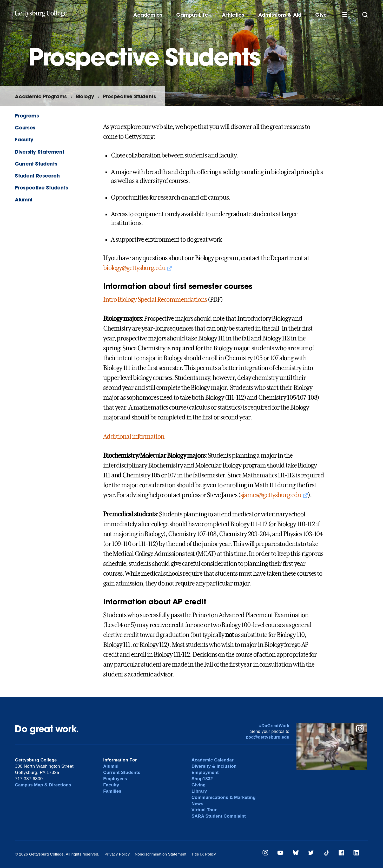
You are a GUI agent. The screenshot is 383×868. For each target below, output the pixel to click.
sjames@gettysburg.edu (271, 495)
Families (112, 791)
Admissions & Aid (280, 15)
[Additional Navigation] (345, 15)
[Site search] (365, 15)
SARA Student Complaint (219, 816)
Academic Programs (41, 96)
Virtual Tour (204, 810)
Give (321, 15)
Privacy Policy (117, 854)
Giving (199, 785)
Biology (85, 96)
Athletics (233, 15)
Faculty (24, 139)
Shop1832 (202, 779)
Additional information (134, 437)
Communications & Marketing (224, 797)
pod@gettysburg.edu (268, 737)
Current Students (36, 164)
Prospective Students (129, 96)
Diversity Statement (39, 152)
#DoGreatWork (274, 726)
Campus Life (192, 15)
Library (199, 791)
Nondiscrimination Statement (161, 854)
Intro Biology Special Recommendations (155, 300)
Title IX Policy (204, 854)
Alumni (23, 199)
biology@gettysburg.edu (134, 268)
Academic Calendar (213, 760)
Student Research (37, 176)
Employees (115, 779)
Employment (205, 772)
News (197, 804)
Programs (27, 116)
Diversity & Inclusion (214, 766)
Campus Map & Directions (43, 785)
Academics (148, 15)
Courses (25, 127)
